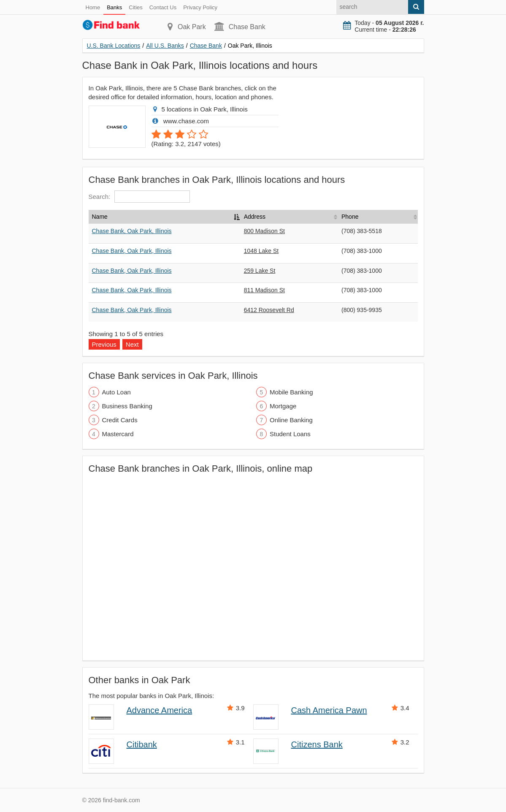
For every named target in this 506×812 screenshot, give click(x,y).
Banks (114, 7)
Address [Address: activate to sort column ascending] (255, 217)
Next (132, 344)
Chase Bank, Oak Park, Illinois (132, 231)
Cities (136, 7)
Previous (104, 344)
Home (93, 7)
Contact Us (163, 7)
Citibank (142, 744)
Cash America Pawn (329, 710)
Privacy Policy (200, 7)
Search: (139, 197)
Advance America (160, 710)
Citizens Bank (317, 744)
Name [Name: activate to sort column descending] (100, 217)
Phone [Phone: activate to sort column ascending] (350, 217)
